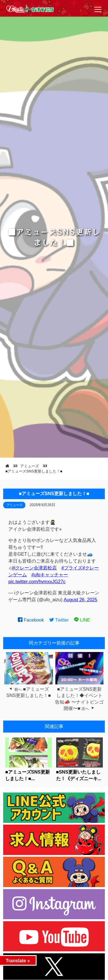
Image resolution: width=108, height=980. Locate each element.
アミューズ (15, 505)
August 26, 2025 (80, 600)
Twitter (59, 620)
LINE (82, 620)
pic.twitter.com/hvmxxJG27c (37, 582)
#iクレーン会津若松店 (34, 568)
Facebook (31, 620)
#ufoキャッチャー (50, 575)
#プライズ (72, 568)
